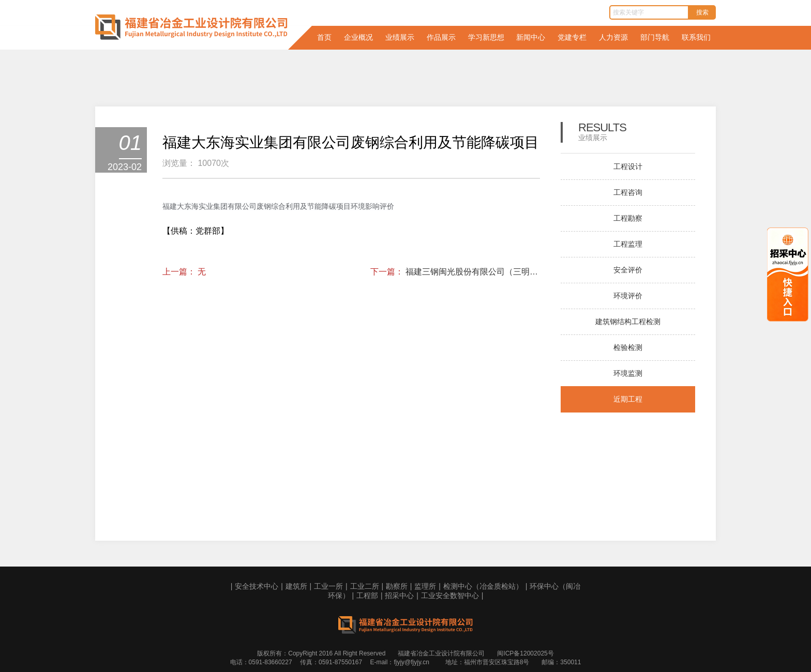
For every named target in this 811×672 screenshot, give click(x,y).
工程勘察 (628, 218)
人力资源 (613, 37)
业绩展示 (400, 37)
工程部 (367, 595)
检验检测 (628, 347)
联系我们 (696, 37)
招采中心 (399, 595)
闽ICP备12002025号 (525, 653)
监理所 (425, 586)
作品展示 (441, 37)
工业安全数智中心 (450, 595)
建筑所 (296, 586)
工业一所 (328, 586)
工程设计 (628, 166)
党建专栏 (572, 37)
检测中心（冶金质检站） (483, 586)
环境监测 (628, 373)
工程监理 (628, 244)
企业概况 (358, 37)
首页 (324, 37)
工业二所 (365, 586)
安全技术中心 (257, 586)
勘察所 (397, 586)
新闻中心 (531, 37)
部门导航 (655, 37)
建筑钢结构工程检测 (628, 322)
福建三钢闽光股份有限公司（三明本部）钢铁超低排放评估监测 (473, 272)
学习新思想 (486, 37)
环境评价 (628, 296)
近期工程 (628, 399)
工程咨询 (628, 192)
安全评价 (628, 270)
